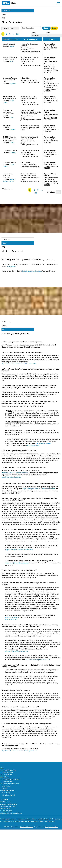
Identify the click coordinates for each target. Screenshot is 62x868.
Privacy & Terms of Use (51, 827)
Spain (12, 61)
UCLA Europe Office (6, 782)
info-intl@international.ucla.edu (13, 813)
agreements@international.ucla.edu (17, 563)
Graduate (5, 788)
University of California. (26, 827)
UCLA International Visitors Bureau (10, 779)
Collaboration (6, 11)
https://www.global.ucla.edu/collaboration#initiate (39, 489)
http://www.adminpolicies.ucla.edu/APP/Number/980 (19, 364)
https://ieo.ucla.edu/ (34, 445)
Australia (13, 153)
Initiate (4, 14)
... (13, 34)
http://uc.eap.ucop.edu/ (43, 443)
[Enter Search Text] (31, 28)
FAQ (4, 18)
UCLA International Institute (8, 770)
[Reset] (54, 28)
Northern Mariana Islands (9, 180)
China (12, 118)
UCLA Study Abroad (6, 775)
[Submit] (46, 28)
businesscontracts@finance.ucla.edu (38, 660)
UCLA (2, 768)
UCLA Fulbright (4, 777)
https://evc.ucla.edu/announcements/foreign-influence (19, 751)
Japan (12, 46)
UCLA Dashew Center (6, 772)
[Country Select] (10, 28)
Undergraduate (6, 786)
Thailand (12, 129)
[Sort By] (40, 35)
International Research (8, 795)
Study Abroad (6, 793)
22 (17, 34)
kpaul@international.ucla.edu (32, 271)
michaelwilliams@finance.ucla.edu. (17, 651)
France (12, 143)
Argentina (13, 84)
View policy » (12, 267)
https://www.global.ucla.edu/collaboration (15, 473)
